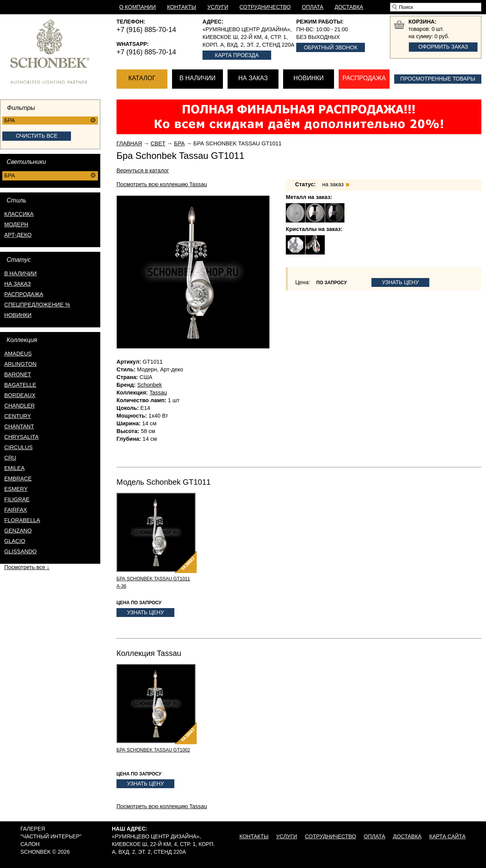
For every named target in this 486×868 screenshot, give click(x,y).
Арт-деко (18, 235)
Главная (129, 143)
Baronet (18, 374)
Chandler (19, 406)
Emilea (14, 468)
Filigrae (17, 499)
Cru (10, 458)
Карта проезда (237, 55)
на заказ (18, 284)
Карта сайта (447, 836)
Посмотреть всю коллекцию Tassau (162, 184)
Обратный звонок (330, 47)
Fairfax (16, 510)
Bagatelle (20, 385)
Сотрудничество (265, 7)
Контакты (182, 7)
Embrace (18, 479)
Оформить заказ (443, 47)
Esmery (16, 489)
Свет (158, 143)
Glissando (20, 551)
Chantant (19, 426)
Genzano (18, 531)
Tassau (158, 393)
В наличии (197, 78)
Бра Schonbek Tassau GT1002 (153, 750)
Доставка (349, 7)
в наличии (20, 273)
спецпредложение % (37, 305)
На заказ (253, 78)
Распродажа (364, 78)
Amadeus (18, 354)
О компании (138, 7)
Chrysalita (21, 437)
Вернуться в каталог (143, 170)
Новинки (309, 78)
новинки (18, 315)
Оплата (313, 7)
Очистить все (37, 136)
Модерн (16, 224)
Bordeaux (20, 395)
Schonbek (150, 385)
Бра (179, 143)
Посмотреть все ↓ (27, 567)
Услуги (218, 7)
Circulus (19, 447)
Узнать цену (400, 282)
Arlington (20, 364)
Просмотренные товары (438, 79)
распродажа (24, 294)
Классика (19, 214)
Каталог (142, 78)
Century (18, 416)
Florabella (22, 520)
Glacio (15, 541)
